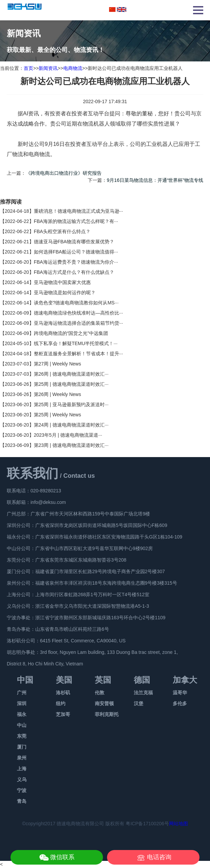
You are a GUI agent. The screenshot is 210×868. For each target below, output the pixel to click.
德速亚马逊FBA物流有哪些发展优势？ (74, 242)
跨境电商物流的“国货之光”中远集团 (71, 333)
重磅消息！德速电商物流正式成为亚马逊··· (79, 211)
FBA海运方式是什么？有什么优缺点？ (74, 272)
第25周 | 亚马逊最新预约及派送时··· (71, 404)
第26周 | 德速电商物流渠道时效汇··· (71, 374)
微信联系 (62, 857)
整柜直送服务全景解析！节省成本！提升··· (79, 354)
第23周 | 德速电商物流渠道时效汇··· (71, 445)
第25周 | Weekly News (58, 415)
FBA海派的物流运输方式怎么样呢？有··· (76, 221)
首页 (28, 68)
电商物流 (73, 68)
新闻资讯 (48, 68)
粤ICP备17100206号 (147, 824)
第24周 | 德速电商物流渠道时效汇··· (71, 425)
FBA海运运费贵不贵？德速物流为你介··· (76, 262)
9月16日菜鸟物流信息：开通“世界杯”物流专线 (155, 180)
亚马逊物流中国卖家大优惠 (62, 282)
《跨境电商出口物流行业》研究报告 (64, 173)
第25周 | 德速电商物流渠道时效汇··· (71, 384)
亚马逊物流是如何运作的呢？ (65, 293)
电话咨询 (159, 857)
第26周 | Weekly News (58, 394)
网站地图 (178, 824)
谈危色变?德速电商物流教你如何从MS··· (76, 303)
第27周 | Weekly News (58, 364)
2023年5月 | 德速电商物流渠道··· (68, 435)
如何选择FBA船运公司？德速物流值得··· (76, 252)
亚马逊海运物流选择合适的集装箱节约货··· (79, 323)
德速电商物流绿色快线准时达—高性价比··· (79, 313)
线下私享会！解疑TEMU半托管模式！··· (76, 343)
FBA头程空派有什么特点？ (62, 231)
